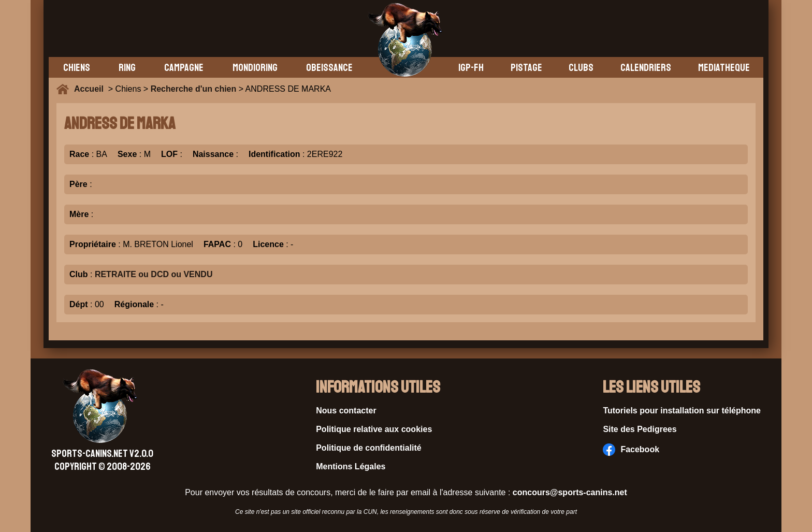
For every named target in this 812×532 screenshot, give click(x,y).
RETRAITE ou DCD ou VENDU (154, 274)
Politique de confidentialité (369, 448)
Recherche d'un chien (194, 89)
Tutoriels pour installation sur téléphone (682, 411)
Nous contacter (346, 411)
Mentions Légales (351, 466)
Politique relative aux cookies (374, 429)
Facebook (631, 450)
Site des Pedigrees (640, 429)
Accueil (91, 89)
